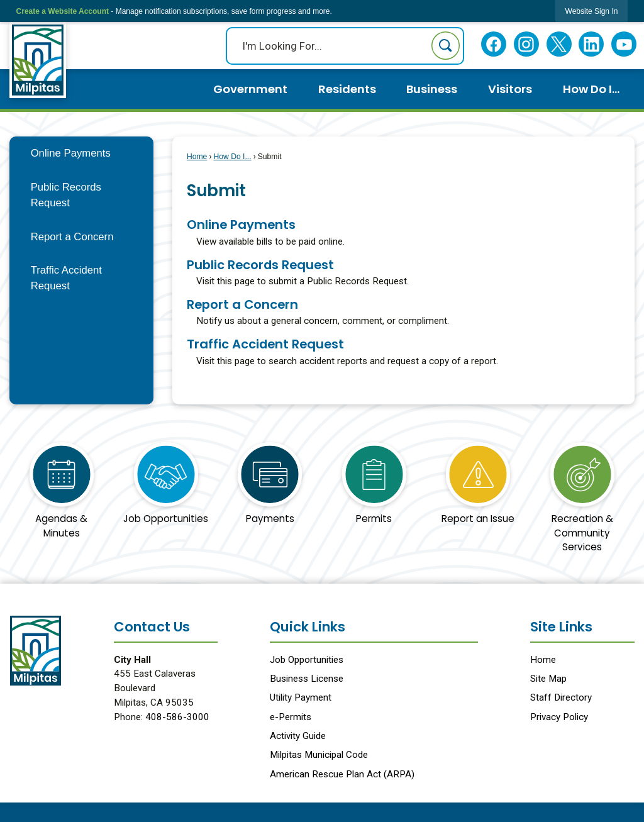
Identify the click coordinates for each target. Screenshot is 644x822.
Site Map (548, 679)
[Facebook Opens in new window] (494, 44)
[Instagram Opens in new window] (526, 44)
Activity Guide (298, 736)
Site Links (561, 627)
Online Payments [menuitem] (241, 225)
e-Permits (291, 717)
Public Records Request (66, 195)
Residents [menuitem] (347, 89)
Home (197, 157)
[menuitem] (81, 153)
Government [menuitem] (250, 89)
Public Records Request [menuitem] (260, 265)
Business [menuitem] (432, 89)
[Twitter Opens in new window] (559, 44)
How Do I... (232, 157)
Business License (307, 679)
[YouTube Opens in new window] (624, 44)
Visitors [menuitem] (510, 89)
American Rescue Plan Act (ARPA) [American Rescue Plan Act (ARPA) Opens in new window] (342, 774)
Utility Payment (301, 697)
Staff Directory (561, 697)
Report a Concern (72, 237)
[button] (446, 46)
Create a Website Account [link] (63, 11)
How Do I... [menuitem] (591, 89)
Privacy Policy (559, 717)
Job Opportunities (307, 660)
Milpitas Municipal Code (319, 755)
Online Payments (71, 153)
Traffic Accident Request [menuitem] (265, 344)
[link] (592, 11)
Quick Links (308, 627)
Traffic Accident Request (66, 278)
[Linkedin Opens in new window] (591, 44)
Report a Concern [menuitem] (242, 304)
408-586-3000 (177, 717)
